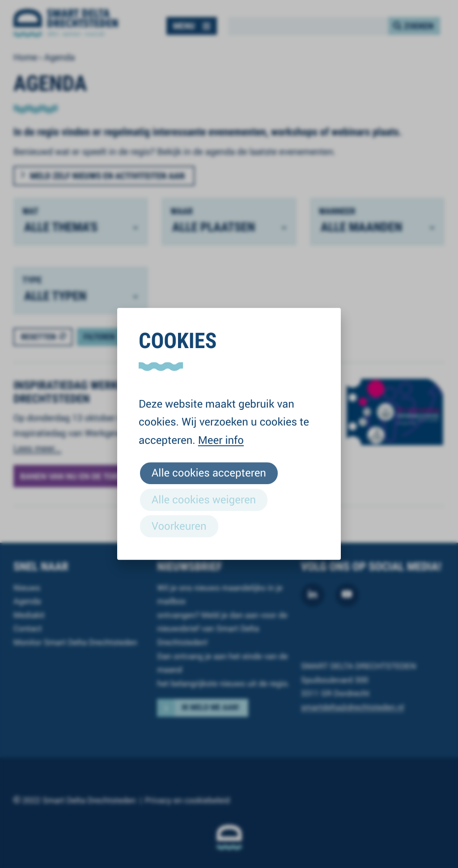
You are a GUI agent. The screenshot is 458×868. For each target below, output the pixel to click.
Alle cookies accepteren (209, 473)
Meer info (221, 440)
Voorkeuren (179, 526)
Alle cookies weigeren (204, 499)
